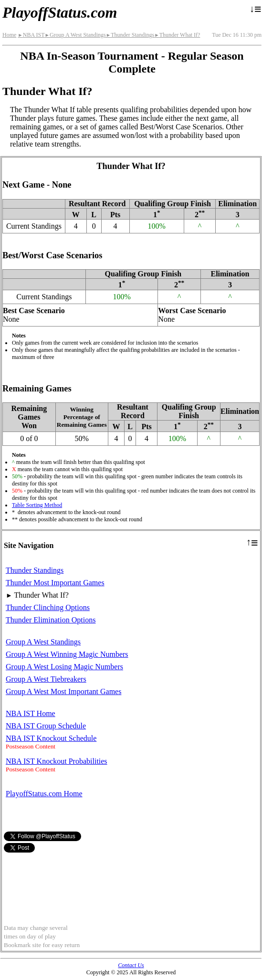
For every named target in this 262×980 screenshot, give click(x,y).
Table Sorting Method (37, 505)
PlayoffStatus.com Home (44, 794)
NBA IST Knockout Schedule (51, 738)
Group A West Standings (75, 35)
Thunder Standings (130, 35)
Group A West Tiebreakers (46, 679)
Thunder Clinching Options (48, 607)
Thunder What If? (177, 35)
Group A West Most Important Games (63, 691)
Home (9, 35)
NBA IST (31, 35)
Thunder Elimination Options (51, 620)
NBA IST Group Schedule (46, 726)
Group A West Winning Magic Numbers (67, 654)
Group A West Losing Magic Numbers (64, 667)
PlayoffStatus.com (60, 12)
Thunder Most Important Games (55, 583)
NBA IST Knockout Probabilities (57, 761)
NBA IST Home (31, 713)
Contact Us (131, 965)
